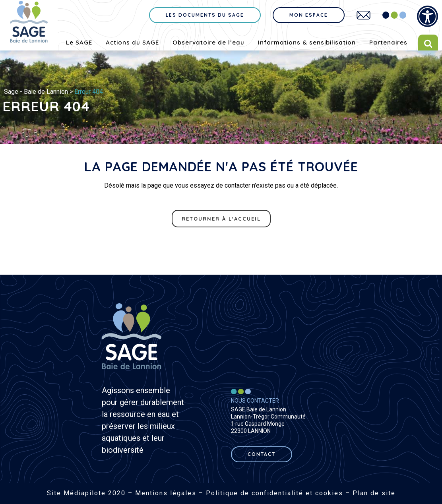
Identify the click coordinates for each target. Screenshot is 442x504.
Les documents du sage (205, 15)
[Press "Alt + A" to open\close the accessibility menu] (427, 16)
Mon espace (309, 15)
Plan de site (374, 493)
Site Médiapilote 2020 (86, 493)
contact (262, 454)
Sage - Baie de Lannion (36, 92)
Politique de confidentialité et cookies (274, 493)
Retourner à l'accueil (221, 219)
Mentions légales (166, 493)
